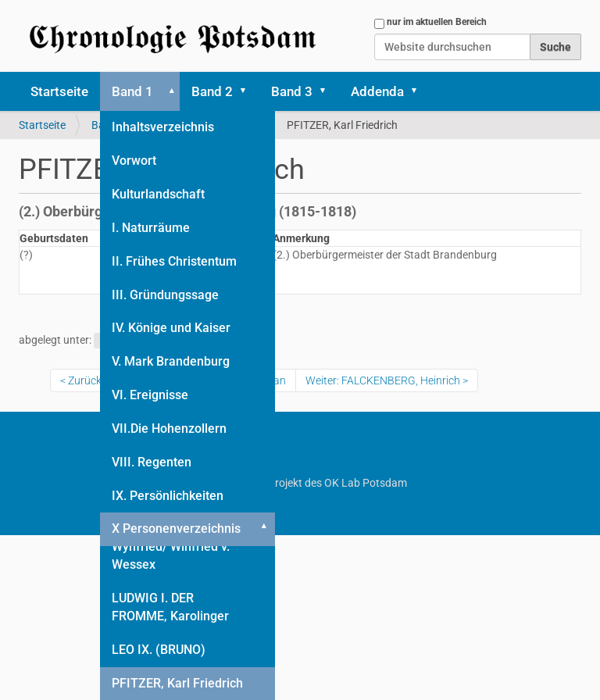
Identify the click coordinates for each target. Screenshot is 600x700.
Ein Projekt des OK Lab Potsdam (300, 483)
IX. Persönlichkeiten (168, 496)
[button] (169, 91)
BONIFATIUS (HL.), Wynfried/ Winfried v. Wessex (171, 546)
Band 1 (132, 91)
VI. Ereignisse (150, 395)
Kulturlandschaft (158, 194)
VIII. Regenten (152, 462)
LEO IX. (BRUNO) (159, 650)
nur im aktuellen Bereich (437, 22)
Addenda (377, 91)
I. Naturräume (151, 228)
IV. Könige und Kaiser (171, 328)
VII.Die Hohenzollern (169, 429)
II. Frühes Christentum (174, 261)
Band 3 (292, 91)
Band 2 (212, 91)
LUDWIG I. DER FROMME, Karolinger (170, 607)
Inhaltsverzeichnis (163, 127)
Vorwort (134, 161)
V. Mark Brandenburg (171, 361)
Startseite (59, 91)
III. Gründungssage (165, 295)
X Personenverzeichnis (176, 529)
